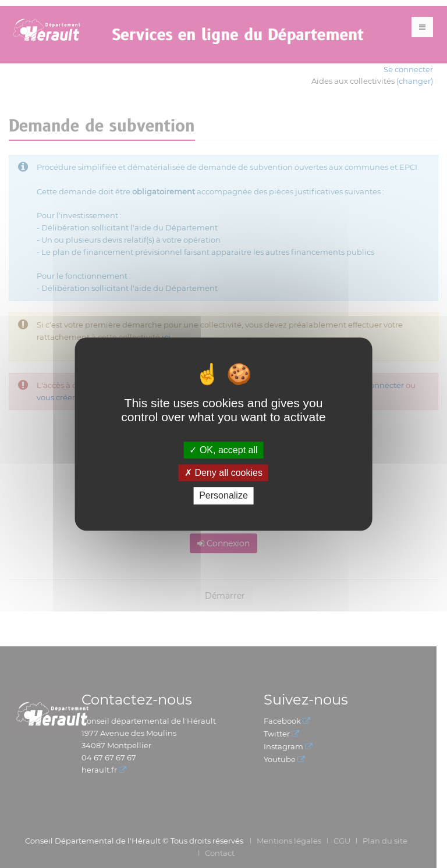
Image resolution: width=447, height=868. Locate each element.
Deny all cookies (223, 473)
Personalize (223, 496)
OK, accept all (223, 450)
